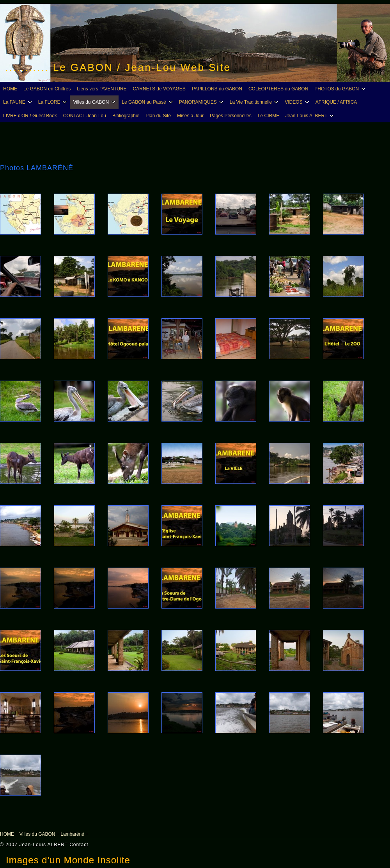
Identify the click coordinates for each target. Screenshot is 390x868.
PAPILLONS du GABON (217, 89)
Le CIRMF (269, 116)
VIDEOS (298, 102)
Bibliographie (126, 116)
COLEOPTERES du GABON (278, 89)
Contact (79, 845)
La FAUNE (19, 102)
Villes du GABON (95, 102)
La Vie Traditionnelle (255, 102)
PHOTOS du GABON (341, 89)
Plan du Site (158, 116)
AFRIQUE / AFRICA (336, 102)
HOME (10, 89)
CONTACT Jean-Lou (85, 116)
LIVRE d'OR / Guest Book (30, 116)
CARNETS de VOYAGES (159, 89)
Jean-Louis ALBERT (311, 116)
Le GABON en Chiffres (47, 89)
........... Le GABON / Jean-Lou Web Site (118, 67)
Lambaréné (72, 834)
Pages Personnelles (231, 116)
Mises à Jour (190, 116)
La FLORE (54, 102)
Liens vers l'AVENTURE (102, 89)
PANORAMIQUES (202, 102)
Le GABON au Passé (148, 102)
